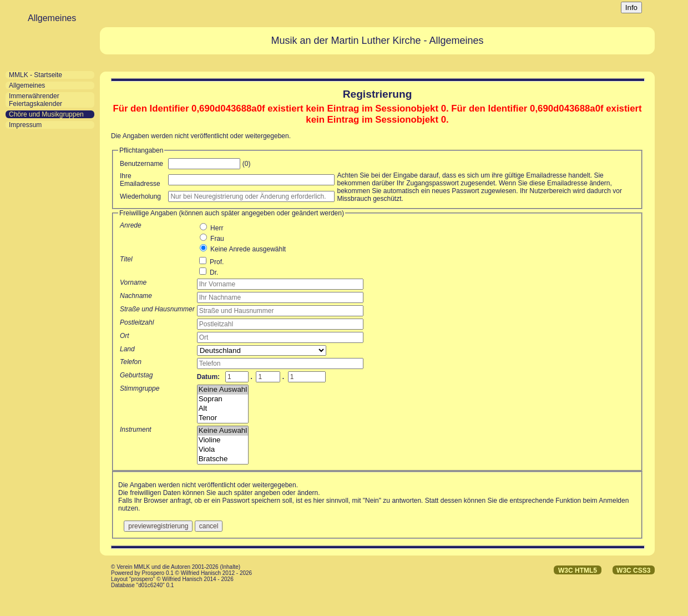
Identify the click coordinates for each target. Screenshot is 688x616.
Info (631, 7)
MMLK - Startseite (36, 75)
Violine (223, 440)
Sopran (223, 399)
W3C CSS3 (633, 570)
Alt (223, 409)
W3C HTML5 (578, 570)
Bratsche (223, 459)
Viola (223, 450)
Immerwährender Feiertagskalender (36, 100)
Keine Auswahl (223, 390)
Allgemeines (27, 85)
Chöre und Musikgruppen (46, 114)
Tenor (223, 418)
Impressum (25, 125)
